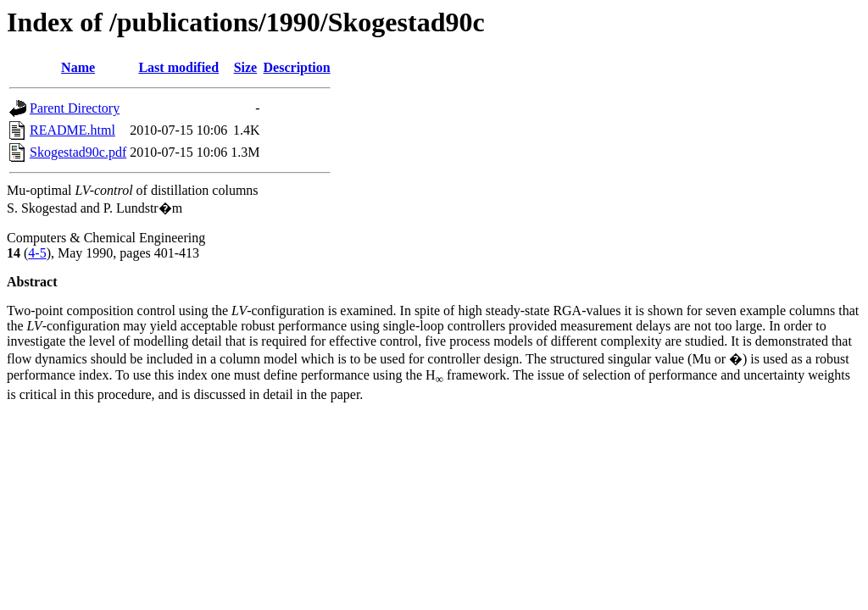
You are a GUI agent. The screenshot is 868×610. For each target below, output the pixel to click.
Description (297, 67)
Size (246, 67)
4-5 (37, 253)
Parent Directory (75, 108)
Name (78, 67)
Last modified (178, 67)
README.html (72, 130)
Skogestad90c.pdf (78, 152)
